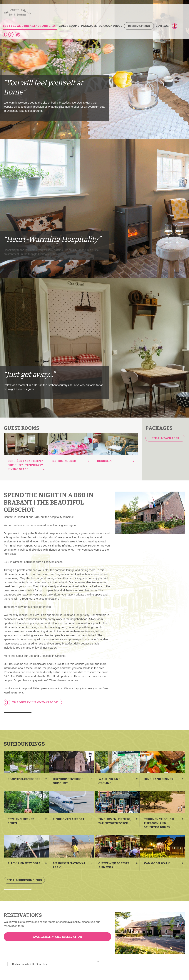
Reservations (139, 26)
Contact (163, 26)
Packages (89, 26)
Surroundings (110, 26)
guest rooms (69, 26)
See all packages (165, 438)
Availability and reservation (57, 937)
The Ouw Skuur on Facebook (31, 702)
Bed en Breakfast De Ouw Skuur (30, 964)
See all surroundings (24, 880)
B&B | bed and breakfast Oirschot (30, 26)
